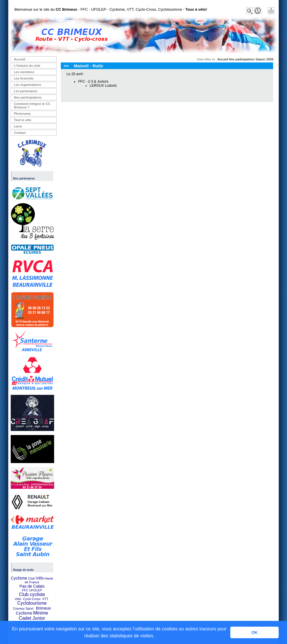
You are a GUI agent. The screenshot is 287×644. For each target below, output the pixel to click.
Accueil (20, 59)
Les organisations (27, 85)
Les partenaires (26, 91)
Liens (18, 126)
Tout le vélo (23, 120)
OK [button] (255, 632)
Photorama (22, 114)
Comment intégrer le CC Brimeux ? (32, 106)
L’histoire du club (27, 66)
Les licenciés (24, 78)
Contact (20, 133)
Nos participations (28, 97)
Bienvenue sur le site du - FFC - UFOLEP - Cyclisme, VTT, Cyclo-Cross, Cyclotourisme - (111, 9)
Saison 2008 (264, 59)
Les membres (24, 72)
